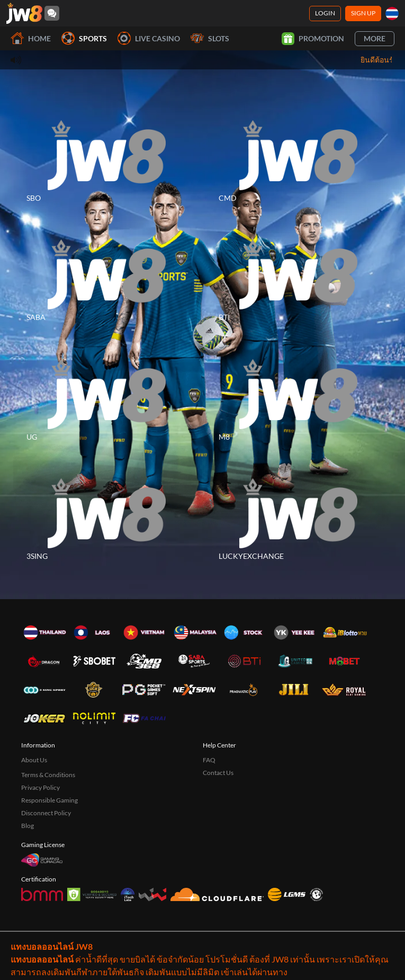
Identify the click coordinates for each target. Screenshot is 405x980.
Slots (210, 38)
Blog (28, 826)
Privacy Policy (40, 787)
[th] (392, 14)
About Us (34, 760)
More (375, 38)
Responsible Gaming (49, 800)
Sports (84, 38)
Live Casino (149, 38)
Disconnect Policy (46, 813)
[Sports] (107, 155)
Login (325, 13)
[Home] (24, 13)
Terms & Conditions (48, 775)
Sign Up (363, 13)
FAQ (209, 760)
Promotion (313, 39)
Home (31, 38)
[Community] (52, 13)
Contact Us (218, 773)
